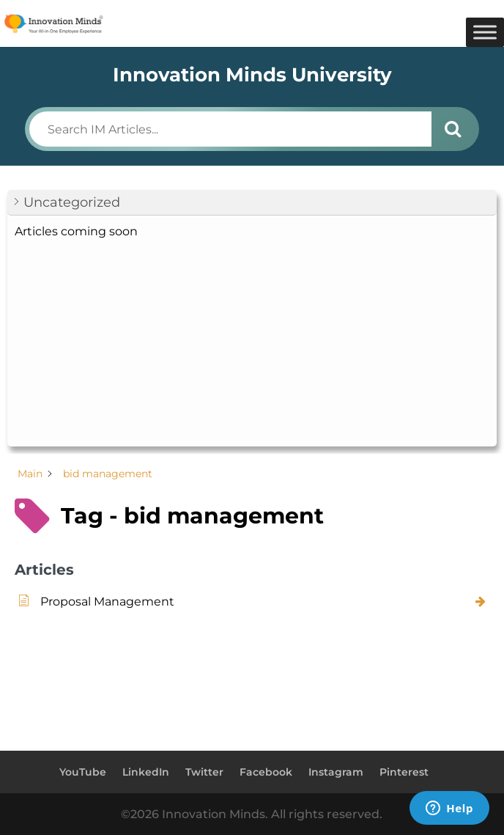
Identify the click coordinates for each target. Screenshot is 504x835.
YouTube (83, 772)
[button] (252, 203)
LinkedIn (146, 772)
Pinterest (404, 772)
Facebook (266, 772)
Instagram (336, 772)
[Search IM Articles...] (230, 129)
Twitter (204, 772)
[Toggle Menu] (485, 32)
